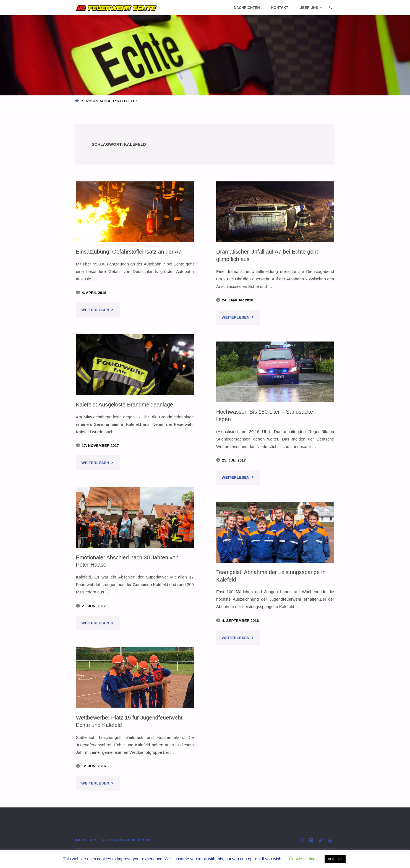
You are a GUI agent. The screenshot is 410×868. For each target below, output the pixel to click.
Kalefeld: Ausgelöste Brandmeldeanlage (126, 404)
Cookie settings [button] (303, 859)
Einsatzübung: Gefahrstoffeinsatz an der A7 (130, 251)
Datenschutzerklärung (129, 840)
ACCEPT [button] (335, 859)
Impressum (87, 840)
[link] (330, 8)
